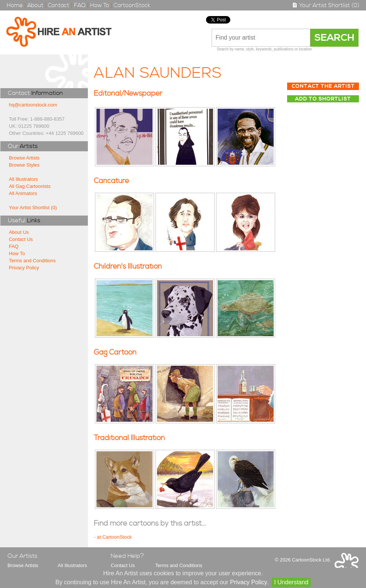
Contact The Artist (323, 86)
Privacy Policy (24, 268)
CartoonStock (132, 5)
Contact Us (21, 239)
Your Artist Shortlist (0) (326, 5)
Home (15, 5)
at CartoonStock (114, 537)
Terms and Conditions (32, 261)
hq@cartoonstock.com (33, 105)
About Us (19, 232)
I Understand (291, 582)
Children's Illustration (128, 267)
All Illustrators (24, 179)
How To (100, 5)
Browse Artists (24, 158)
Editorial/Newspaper (128, 94)
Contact (59, 5)
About (35, 5)
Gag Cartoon (115, 352)
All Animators (23, 193)
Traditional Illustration (129, 438)
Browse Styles (24, 165)
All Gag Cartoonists (30, 186)
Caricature (111, 181)
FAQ (80, 5)
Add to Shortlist (323, 99)
